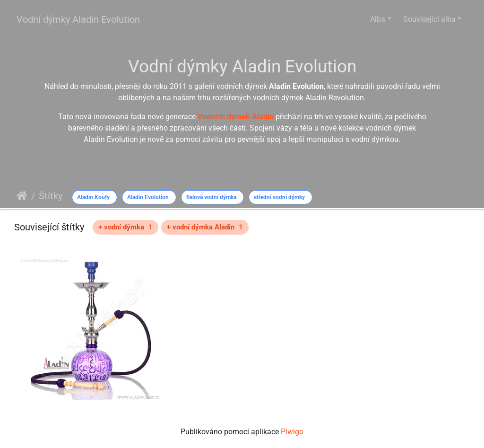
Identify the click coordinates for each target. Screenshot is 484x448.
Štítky (51, 196)
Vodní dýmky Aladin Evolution (78, 19)
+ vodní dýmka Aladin (205, 227)
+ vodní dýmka (125, 227)
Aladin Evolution (148, 197)
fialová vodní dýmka (211, 197)
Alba (378, 19)
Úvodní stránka (22, 196)
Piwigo (292, 432)
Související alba (429, 19)
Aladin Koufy (93, 197)
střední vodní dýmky (279, 197)
